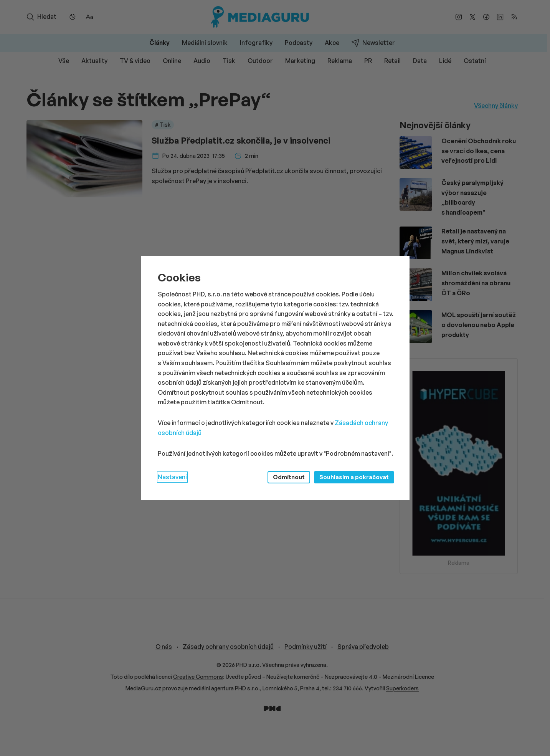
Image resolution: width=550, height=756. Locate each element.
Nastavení (172, 477)
